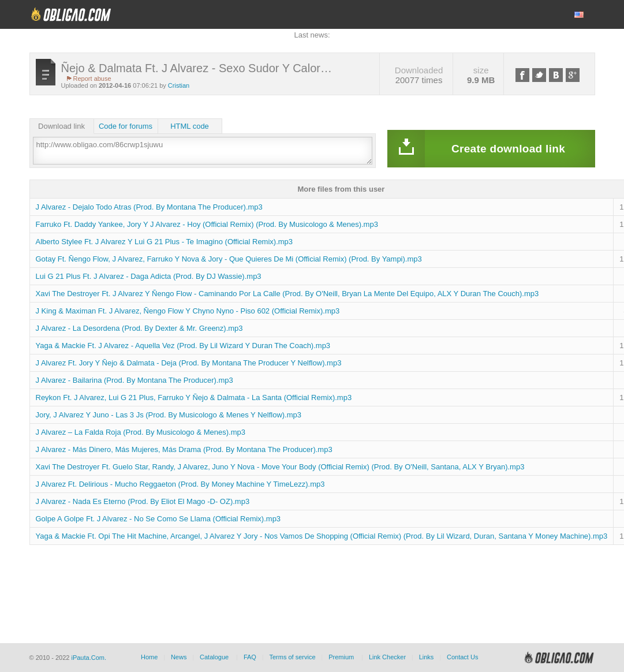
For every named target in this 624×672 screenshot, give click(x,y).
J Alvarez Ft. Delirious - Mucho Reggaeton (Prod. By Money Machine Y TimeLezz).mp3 (180, 484)
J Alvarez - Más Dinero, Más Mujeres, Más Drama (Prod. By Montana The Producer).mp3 (184, 449)
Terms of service (293, 657)
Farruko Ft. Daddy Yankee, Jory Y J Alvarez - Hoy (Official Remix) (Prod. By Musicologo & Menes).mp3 (207, 224)
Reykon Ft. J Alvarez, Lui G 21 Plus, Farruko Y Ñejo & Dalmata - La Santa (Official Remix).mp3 (194, 397)
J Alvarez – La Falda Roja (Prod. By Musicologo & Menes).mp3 (141, 432)
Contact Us (462, 657)
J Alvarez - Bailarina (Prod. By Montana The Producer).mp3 (134, 380)
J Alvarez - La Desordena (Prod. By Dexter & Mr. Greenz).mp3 (139, 328)
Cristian (179, 85)
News (179, 657)
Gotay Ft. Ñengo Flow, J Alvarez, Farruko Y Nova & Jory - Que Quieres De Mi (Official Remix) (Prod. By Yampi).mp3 (229, 259)
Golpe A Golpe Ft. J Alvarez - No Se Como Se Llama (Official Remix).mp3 (158, 519)
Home (149, 657)
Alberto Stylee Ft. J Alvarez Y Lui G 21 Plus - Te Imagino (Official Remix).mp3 (165, 242)
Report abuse (92, 79)
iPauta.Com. (89, 658)
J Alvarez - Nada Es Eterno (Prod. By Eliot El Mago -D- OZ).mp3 (143, 501)
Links (427, 657)
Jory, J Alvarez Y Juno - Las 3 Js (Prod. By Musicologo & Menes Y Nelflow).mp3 (169, 415)
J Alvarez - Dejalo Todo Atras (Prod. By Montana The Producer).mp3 (149, 207)
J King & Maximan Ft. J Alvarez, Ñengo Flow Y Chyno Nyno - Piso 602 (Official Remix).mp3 (188, 311)
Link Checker (387, 657)
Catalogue (214, 657)
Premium (341, 657)
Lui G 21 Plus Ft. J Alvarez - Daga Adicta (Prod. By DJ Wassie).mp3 (149, 276)
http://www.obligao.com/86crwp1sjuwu (203, 151)
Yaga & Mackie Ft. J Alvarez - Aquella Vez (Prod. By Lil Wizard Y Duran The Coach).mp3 (183, 346)
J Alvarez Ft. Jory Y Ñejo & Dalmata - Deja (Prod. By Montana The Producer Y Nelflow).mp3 (189, 363)
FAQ (250, 657)
